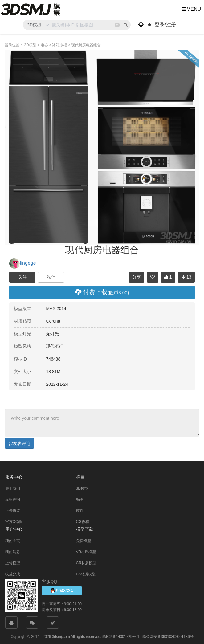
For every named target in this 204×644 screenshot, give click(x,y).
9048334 (62, 590)
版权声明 (13, 499)
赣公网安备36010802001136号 (168, 636)
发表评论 (19, 443)
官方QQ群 (14, 521)
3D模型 (82, 488)
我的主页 (13, 540)
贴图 (80, 499)
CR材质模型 (86, 563)
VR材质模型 (86, 552)
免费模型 (84, 540)
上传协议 (13, 510)
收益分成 (13, 574)
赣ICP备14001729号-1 (121, 636)
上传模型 (13, 563)
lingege (23, 263)
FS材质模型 (86, 574)
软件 (80, 510)
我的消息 (13, 552)
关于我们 (13, 488)
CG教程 (83, 521)
